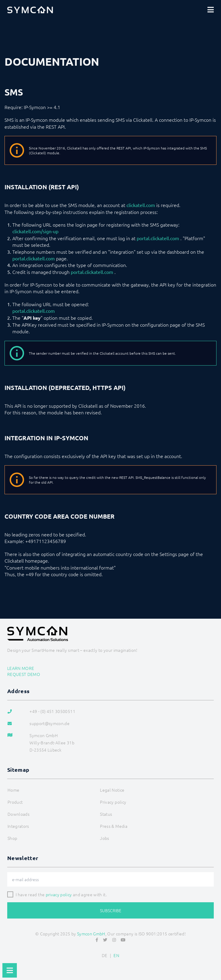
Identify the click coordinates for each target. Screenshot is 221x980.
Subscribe (111, 910)
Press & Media (114, 826)
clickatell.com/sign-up (35, 231)
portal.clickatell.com (158, 238)
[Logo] (30, 10)
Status (106, 814)
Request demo (24, 674)
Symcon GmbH (91, 934)
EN (116, 955)
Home (13, 790)
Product (15, 802)
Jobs (104, 838)
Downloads (19, 814)
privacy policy (59, 894)
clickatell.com (141, 205)
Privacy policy (113, 802)
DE (105, 955)
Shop (12, 838)
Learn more (21, 668)
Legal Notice (112, 790)
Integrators (18, 826)
